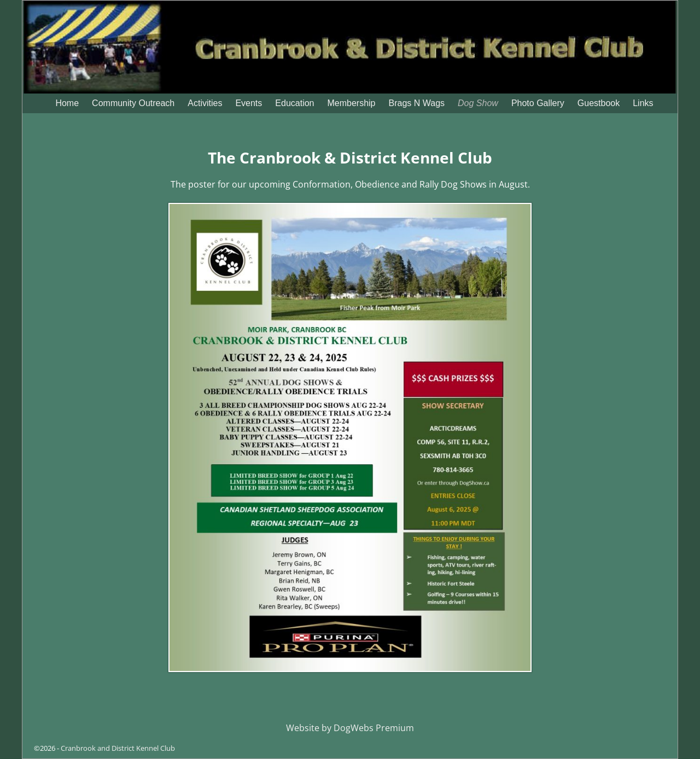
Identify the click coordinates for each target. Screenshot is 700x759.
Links (643, 103)
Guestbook (599, 103)
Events (249, 103)
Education (294, 103)
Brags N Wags (417, 103)
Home (67, 103)
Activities (205, 103)
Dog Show (478, 103)
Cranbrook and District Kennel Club (118, 748)
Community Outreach (133, 103)
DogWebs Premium (374, 728)
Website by (310, 728)
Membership (351, 103)
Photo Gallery (538, 103)
